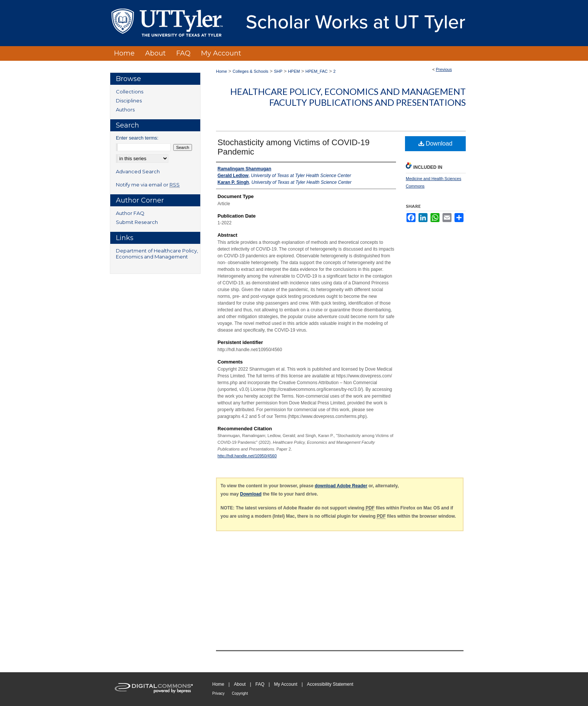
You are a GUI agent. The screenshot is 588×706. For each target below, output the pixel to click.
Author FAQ (130, 213)
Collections (130, 92)
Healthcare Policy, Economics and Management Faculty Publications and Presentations (348, 97)
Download (436, 143)
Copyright (240, 693)
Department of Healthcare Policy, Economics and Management (157, 254)
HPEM (294, 71)
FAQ (260, 684)
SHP (278, 71)
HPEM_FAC (317, 71)
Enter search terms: (137, 138)
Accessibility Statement (330, 684)
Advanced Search (138, 171)
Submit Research (137, 222)
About (240, 684)
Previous (444, 69)
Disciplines (129, 101)
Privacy (218, 693)
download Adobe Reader (341, 486)
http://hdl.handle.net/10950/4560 (247, 456)
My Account (286, 684)
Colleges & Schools (250, 71)
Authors (125, 110)
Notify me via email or (148, 185)
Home (221, 71)
